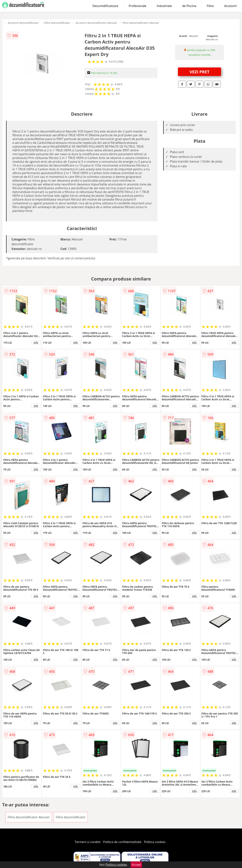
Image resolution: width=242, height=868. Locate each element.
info (36, 342)
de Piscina (189, 6)
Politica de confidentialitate (122, 842)
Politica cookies (155, 842)
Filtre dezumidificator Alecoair (141, 23)
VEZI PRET (199, 72)
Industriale (164, 6)
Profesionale (138, 6)
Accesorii (230, 6)
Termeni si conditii (88, 842)
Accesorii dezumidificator (23, 23)
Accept (136, 865)
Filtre (210, 6)
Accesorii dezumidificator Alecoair (96, 23)
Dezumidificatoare (105, 6)
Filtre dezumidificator (57, 23)
